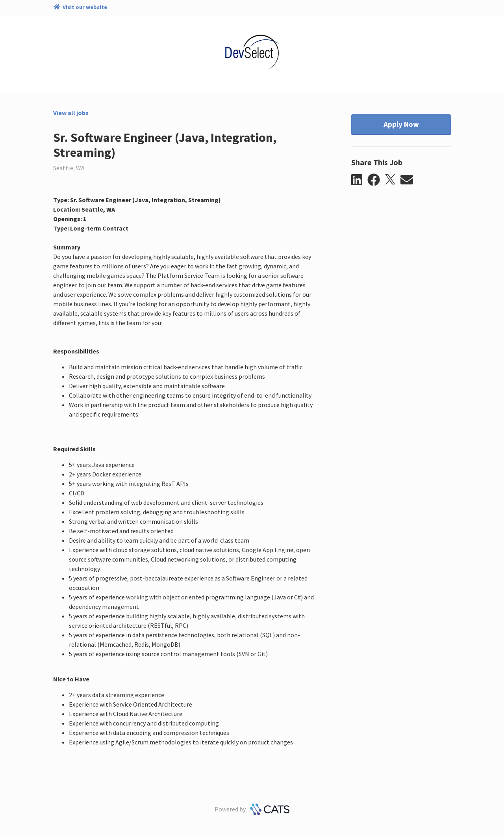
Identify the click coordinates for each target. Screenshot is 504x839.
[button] (359, 180)
